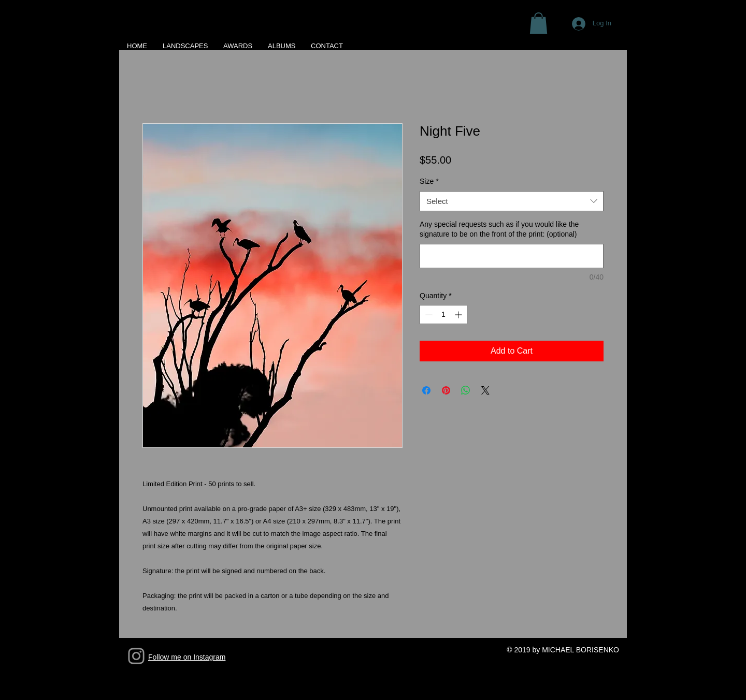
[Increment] (459, 315)
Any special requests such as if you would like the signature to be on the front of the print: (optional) (499, 229)
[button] (539, 23)
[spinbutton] (443, 315)
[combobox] (512, 201)
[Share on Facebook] (426, 390)
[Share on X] (485, 390)
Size (429, 181)
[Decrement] (428, 315)
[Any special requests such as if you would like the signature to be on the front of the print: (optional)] (512, 256)
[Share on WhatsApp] (466, 390)
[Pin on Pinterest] (446, 390)
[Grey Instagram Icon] (136, 656)
